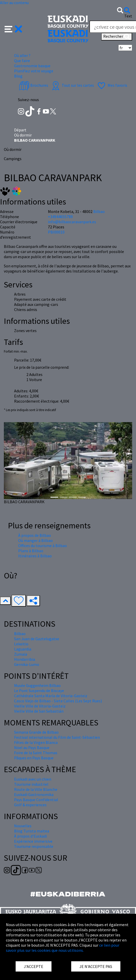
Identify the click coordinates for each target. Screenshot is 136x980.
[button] (13, 28)
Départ (20, 130)
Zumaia (21, 654)
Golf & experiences (30, 805)
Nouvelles (23, 826)
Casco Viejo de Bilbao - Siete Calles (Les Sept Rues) (58, 701)
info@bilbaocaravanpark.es (72, 222)
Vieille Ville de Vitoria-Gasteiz (40, 706)
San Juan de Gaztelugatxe (37, 639)
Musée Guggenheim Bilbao (37, 685)
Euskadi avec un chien (33, 779)
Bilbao (99, 211)
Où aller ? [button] (22, 55)
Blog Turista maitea (32, 831)
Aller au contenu (14, 3)
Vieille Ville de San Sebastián (39, 711)
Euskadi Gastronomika (34, 794)
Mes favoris (112, 85)
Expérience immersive (33, 841)
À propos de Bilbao (35, 535)
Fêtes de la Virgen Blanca (36, 742)
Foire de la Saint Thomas (36, 753)
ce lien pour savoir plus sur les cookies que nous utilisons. (63, 948)
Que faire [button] (22, 61)
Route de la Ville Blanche (36, 789)
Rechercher (117, 37)
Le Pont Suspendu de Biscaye (39, 691)
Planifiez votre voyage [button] (34, 71)
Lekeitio (21, 644)
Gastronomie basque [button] (32, 66)
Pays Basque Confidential (36, 800)
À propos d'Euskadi (30, 836)
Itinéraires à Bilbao (35, 556)
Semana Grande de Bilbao (36, 732)
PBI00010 (56, 232)
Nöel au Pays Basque (32, 748)
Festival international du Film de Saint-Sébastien (57, 737)
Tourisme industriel (31, 784)
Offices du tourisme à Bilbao (43, 546)
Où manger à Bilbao (35, 540)
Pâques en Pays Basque (34, 758)
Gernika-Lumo (27, 664)
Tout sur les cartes (72, 85)
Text (128, 16)
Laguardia (23, 649)
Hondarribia (25, 659)
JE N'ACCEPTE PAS (96, 966)
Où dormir (23, 135)
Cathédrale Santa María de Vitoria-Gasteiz (51, 696)
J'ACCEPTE (34, 966)
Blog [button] (18, 76)
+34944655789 (60, 217)
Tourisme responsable (34, 846)
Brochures (34, 85)
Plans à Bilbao (31, 551)
